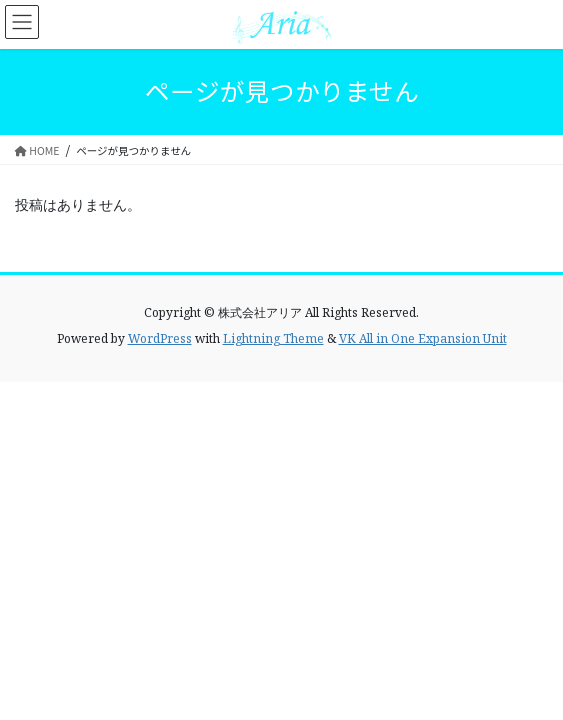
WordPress (160, 338)
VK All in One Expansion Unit (423, 338)
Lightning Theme (273, 338)
